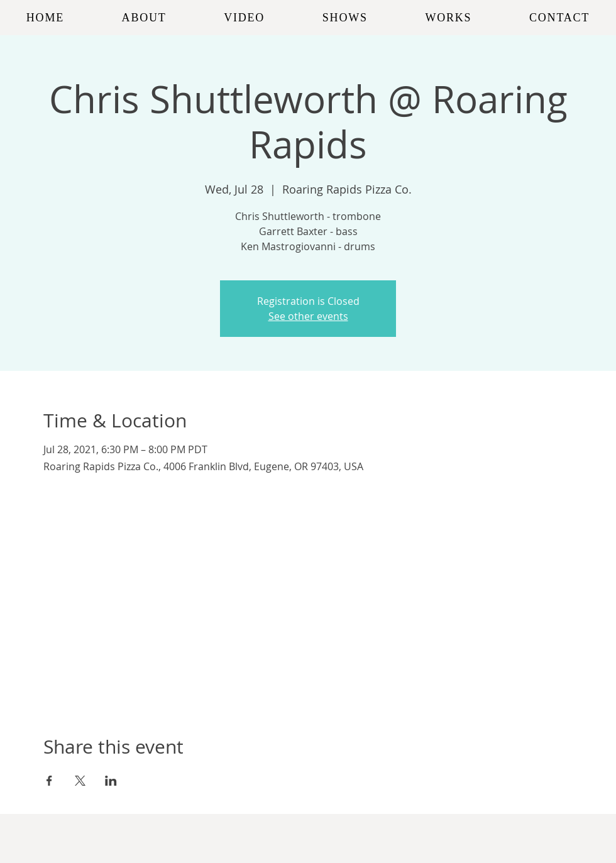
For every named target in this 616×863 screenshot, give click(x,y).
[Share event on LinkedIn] (111, 781)
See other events (308, 316)
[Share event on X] (80, 781)
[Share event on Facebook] (49, 781)
